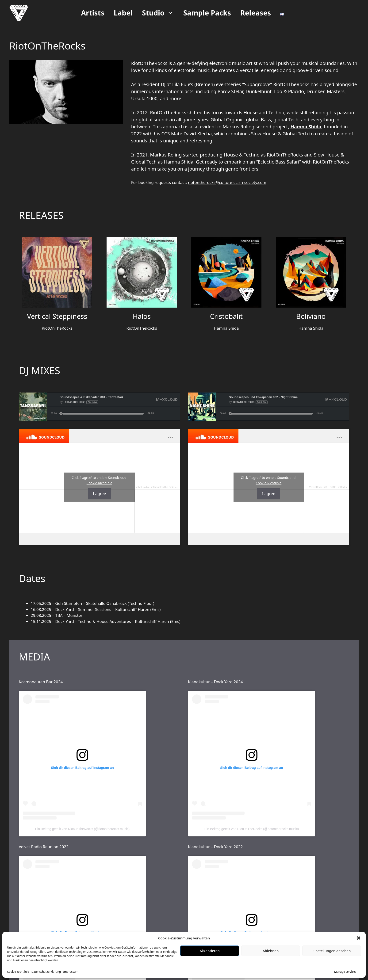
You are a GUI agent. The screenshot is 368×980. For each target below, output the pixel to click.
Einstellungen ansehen (332, 951)
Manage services (345, 972)
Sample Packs (207, 13)
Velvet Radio (142, 487)
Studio (160, 13)
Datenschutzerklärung (46, 972)
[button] (359, 938)
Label (123, 13)
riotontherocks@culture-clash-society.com (227, 182)
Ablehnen (271, 951)
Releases (256, 13)
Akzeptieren (210, 951)
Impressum (71, 972)
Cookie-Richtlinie (18, 972)
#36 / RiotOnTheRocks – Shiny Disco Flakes (174, 487)
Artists (93, 13)
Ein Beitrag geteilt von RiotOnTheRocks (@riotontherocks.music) (82, 829)
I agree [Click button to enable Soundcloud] (99, 494)
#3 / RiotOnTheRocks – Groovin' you (343, 487)
